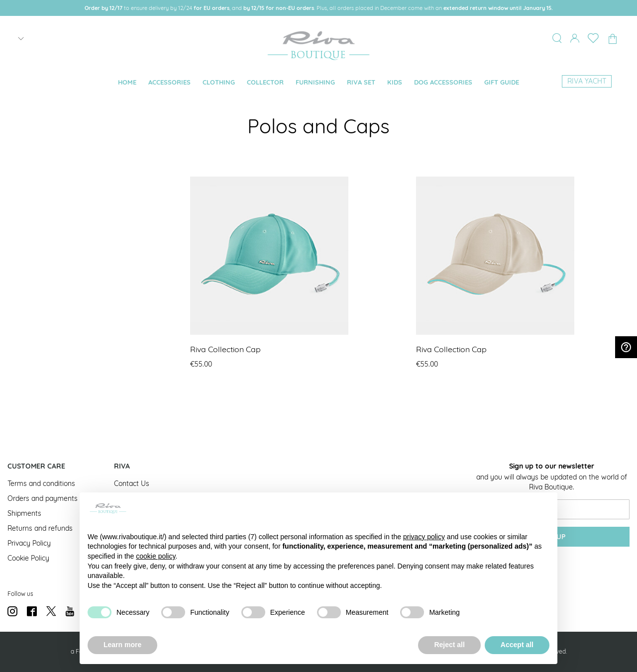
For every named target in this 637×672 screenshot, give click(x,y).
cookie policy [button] (156, 556)
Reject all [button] (449, 645)
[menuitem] (127, 82)
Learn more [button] (122, 645)
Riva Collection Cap (225, 349)
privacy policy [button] (424, 537)
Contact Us (132, 483)
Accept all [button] (517, 645)
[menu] (318, 83)
